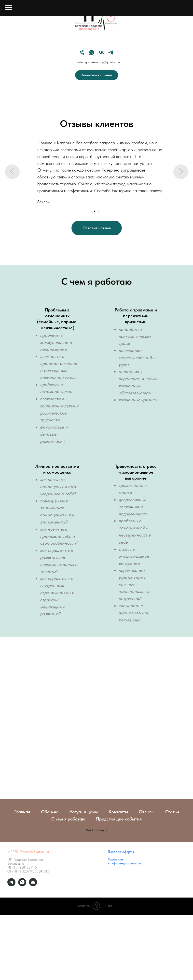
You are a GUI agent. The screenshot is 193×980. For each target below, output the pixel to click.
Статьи (172, 812)
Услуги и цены (84, 812)
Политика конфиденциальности (124, 861)
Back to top (96, 830)
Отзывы (147, 812)
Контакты (118, 812)
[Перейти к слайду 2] (98, 211)
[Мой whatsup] (22, 885)
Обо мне (50, 812)
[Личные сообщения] (11, 885)
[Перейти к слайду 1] (95, 211)
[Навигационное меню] (8, 8)
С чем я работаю (68, 819)
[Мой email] (33, 885)
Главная (22, 812)
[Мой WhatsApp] (92, 52)
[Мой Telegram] (111, 52)
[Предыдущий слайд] (12, 172)
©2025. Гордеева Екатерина (28, 852)
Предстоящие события (119, 819)
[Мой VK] (101, 52)
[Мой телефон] (82, 52)
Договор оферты (121, 852)
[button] (97, 228)
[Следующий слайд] (181, 172)
